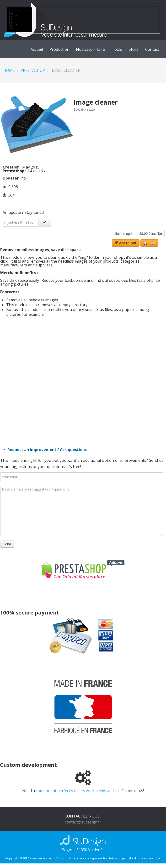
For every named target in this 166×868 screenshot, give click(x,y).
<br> (82, 382)
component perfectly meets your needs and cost (79, 791)
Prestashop (33, 70)
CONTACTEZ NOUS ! (83, 816)
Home (9, 70)
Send (7, 544)
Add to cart (126, 243)
